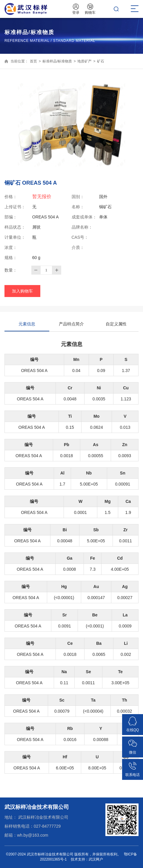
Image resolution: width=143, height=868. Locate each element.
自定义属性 (116, 324)
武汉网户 (96, 859)
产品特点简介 (71, 324)
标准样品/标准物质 (57, 61)
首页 (33, 61)
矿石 (101, 61)
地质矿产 (84, 61)
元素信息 (27, 326)
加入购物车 (22, 291)
